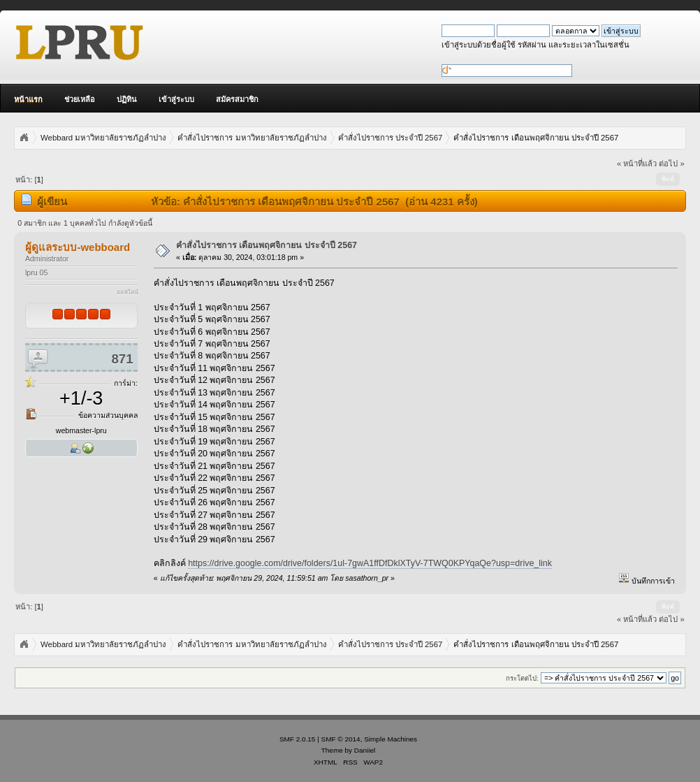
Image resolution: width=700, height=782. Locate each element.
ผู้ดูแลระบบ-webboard (78, 247)
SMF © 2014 (341, 739)
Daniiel (365, 750)
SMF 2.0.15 (298, 739)
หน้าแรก (28, 99)
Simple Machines (391, 739)
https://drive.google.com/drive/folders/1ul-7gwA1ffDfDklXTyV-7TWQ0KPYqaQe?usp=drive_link (370, 563)
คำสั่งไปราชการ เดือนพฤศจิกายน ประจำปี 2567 (267, 245)
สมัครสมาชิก (237, 99)
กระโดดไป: (522, 678)
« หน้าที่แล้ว (637, 164)
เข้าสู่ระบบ (176, 99)
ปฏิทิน (127, 99)
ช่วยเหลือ (80, 99)
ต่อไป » (671, 164)
